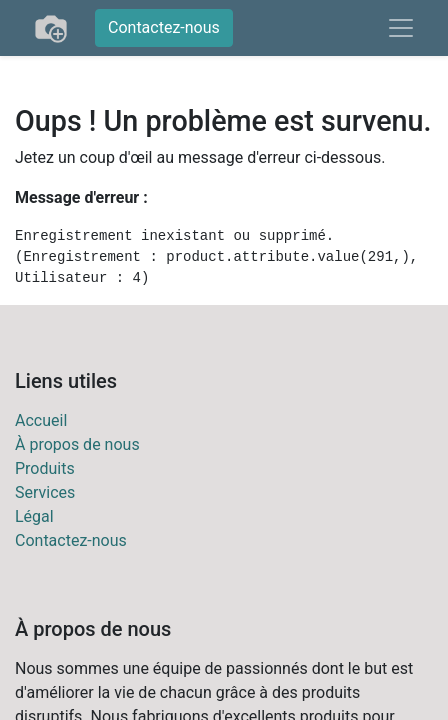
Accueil (41, 420)
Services (45, 492)
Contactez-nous (164, 27)
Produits (45, 468)
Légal (34, 516)
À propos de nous (77, 444)
